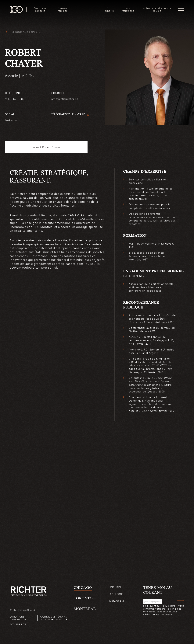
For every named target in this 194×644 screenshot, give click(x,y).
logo (87, 8)
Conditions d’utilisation (18, 619)
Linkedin (115, 588)
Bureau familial (62, 9)
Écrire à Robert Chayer (49, 147)
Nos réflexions (128, 9)
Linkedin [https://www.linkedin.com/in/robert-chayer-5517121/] (11, 120)
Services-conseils (40, 9)
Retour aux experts (26, 32)
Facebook (116, 595)
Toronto (83, 599)
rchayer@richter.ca (65, 99)
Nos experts (109, 9)
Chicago (83, 589)
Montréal (85, 610)
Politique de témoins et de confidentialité (53, 619)
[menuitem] (40, 9)
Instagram (116, 602)
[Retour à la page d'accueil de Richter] (29, 592)
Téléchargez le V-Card (68, 114)
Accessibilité (18, 625)
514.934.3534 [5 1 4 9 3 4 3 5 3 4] (14, 99)
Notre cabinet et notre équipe (157, 9)
